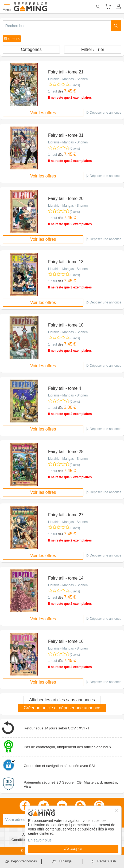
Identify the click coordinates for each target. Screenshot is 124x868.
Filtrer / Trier (93, 49)
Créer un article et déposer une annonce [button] (62, 708)
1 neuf (53, 91)
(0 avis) (75, 85)
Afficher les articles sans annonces (62, 700)
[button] (12, 39)
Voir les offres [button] (43, 113)
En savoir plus (40, 840)
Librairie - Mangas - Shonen (68, 79)
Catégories (31, 49)
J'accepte (73, 849)
